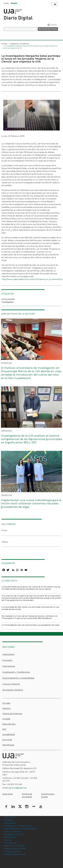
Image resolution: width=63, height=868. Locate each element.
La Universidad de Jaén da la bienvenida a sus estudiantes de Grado (31, 625)
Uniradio (6, 719)
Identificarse (8, 745)
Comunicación (8, 299)
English (6, 3)
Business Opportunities (15, 849)
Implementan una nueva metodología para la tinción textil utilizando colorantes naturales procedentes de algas (31, 504)
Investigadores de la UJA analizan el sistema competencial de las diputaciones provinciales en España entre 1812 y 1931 (31, 439)
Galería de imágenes (12, 714)
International (10, 843)
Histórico (7, 708)
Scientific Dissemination (15, 854)
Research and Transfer (15, 846)
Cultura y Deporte (11, 684)
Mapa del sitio (9, 724)
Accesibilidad (9, 734)
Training (8, 840)
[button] (31, 116)
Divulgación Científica (13, 690)
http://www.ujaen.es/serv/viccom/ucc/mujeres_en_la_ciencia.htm (32, 279)
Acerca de (7, 740)
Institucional (8, 654)
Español (14, 3)
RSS (4, 729)
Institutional (10, 837)
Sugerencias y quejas (48, 795)
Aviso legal (7, 794)
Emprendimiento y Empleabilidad (18, 678)
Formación (7, 660)
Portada (4, 44)
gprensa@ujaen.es (18, 788)
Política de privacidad (27, 795)
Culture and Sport (13, 851)
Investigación (8, 302)
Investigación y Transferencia (19, 44)
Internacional (9, 666)
